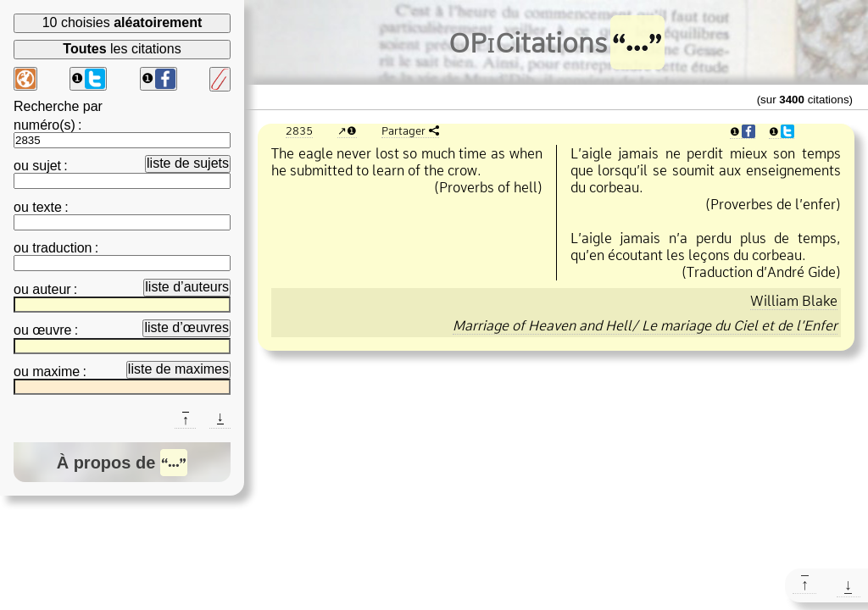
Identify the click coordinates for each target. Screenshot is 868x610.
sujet (47, 166)
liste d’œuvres (186, 327)
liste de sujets (188, 163)
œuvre (52, 330)
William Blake (794, 301)
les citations (122, 49)
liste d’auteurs (187, 287)
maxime (56, 372)
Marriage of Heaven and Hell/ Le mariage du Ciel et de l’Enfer (645, 325)
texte (47, 207)
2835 (299, 130)
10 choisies (122, 22)
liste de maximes (178, 369)
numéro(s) (45, 125)
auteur (51, 289)
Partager (403, 130)
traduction (62, 248)
